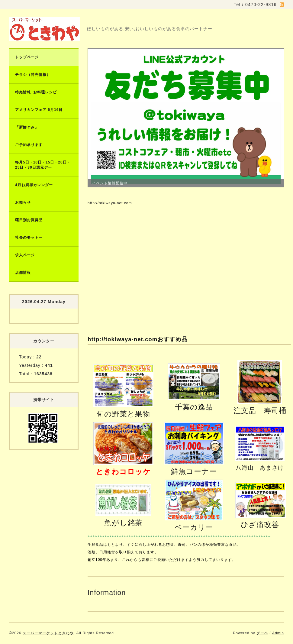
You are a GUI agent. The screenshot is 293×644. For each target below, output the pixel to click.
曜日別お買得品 (29, 220)
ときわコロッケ (123, 472)
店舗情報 (23, 273)
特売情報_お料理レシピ (36, 92)
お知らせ (23, 202)
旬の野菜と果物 (123, 414)
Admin (278, 633)
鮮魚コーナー (194, 471)
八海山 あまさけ (260, 468)
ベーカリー (194, 527)
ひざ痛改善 (260, 524)
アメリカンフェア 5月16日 (39, 110)
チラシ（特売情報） (33, 75)
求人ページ (25, 255)
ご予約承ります (29, 145)
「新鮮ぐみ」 (27, 127)
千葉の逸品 (194, 407)
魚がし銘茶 (123, 523)
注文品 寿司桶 (260, 411)
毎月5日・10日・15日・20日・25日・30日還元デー (43, 165)
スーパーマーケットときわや (48, 633)
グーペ (262, 633)
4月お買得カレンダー (34, 185)
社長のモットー (29, 238)
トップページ (27, 57)
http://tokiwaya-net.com (110, 203)
